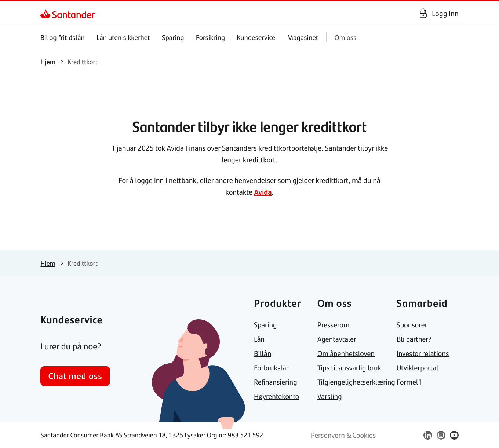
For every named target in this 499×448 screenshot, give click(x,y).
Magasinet (303, 37)
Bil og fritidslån (63, 37)
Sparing (173, 37)
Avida (263, 192)
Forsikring (211, 37)
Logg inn (445, 13)
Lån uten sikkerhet (123, 37)
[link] (47, 14)
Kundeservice (256, 37)
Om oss (346, 37)
